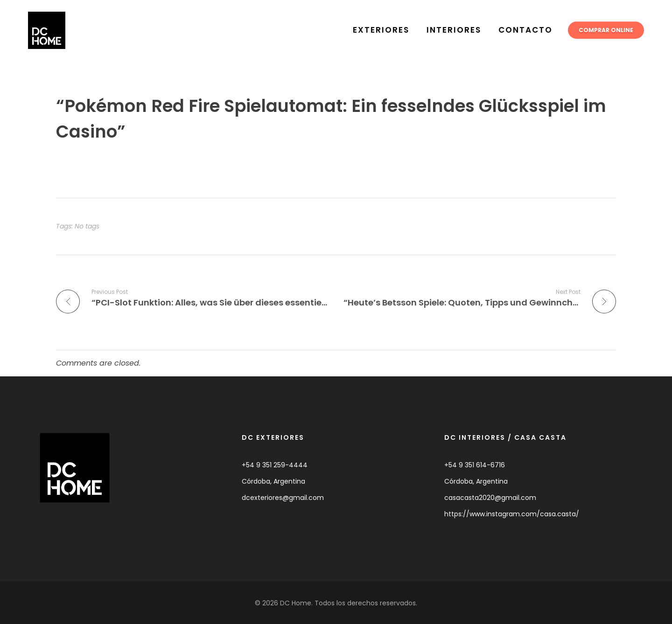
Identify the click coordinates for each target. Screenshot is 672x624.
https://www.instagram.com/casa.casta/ (512, 514)
